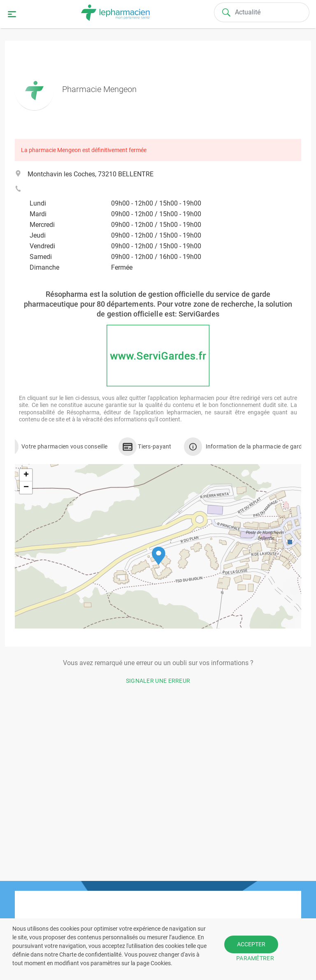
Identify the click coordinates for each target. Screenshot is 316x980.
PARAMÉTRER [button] (255, 958)
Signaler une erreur (158, 681)
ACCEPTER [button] (251, 944)
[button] (159, 556)
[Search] (262, 12)
